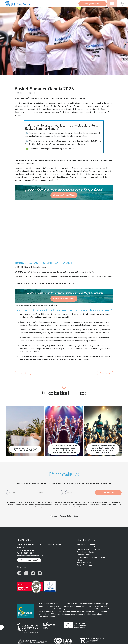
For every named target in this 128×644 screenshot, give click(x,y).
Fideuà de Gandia (82, 566)
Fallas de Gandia (82, 557)
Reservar (64, 11)
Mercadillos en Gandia (84, 545)
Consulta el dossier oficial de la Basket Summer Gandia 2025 (44, 284)
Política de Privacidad (69, 516)
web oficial (54, 305)
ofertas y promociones (63, 149)
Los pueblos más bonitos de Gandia (90, 548)
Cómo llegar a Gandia (84, 554)
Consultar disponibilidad (64, 195)
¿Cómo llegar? (32, 561)
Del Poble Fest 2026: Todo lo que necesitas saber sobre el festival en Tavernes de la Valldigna (64, 449)
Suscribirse (108, 493)
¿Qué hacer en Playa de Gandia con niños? (90, 561)
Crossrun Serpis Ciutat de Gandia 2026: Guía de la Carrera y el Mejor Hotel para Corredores (103, 449)
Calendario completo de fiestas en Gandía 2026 (25, 449)
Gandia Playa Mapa (83, 569)
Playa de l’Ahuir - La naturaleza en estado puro (63, 144)
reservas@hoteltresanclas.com (32, 557)
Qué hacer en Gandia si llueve (87, 551)
